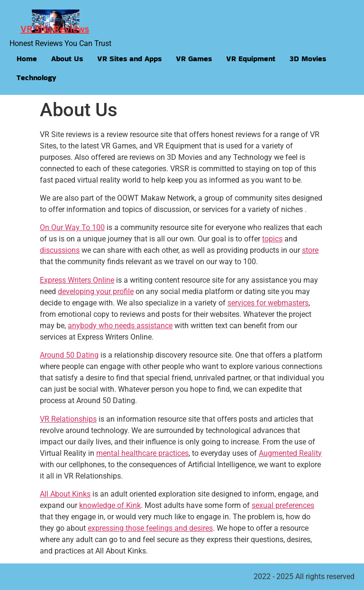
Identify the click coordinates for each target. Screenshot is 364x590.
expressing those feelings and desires (150, 528)
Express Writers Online (77, 280)
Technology (36, 78)
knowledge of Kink (110, 505)
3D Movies (308, 59)
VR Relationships (68, 419)
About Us (67, 59)
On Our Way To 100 (72, 227)
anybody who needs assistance (120, 326)
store (310, 250)
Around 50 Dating (69, 355)
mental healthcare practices (142, 453)
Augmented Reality (290, 453)
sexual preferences (283, 505)
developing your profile (96, 291)
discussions (60, 250)
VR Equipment (251, 59)
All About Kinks (65, 494)
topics (272, 239)
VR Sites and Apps (129, 59)
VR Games (194, 59)
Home (27, 59)
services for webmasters (268, 303)
